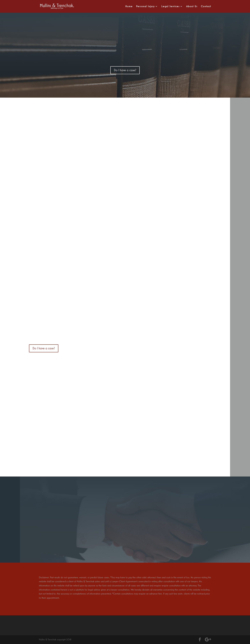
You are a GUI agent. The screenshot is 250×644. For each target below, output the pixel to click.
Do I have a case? (125, 70)
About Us (192, 6)
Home (129, 6)
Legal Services (170, 6)
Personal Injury (145, 6)
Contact (206, 6)
